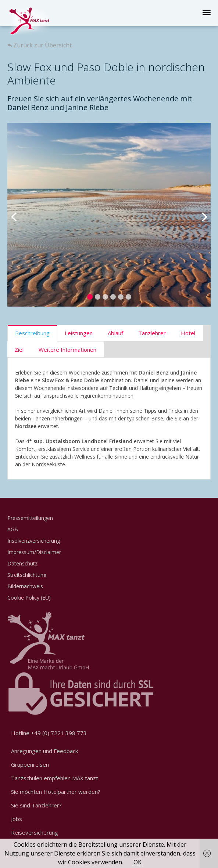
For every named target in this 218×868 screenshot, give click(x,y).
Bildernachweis (25, 586)
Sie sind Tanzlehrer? (36, 805)
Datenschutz (22, 563)
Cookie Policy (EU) (29, 598)
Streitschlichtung (27, 575)
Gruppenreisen (30, 764)
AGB (13, 529)
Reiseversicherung (35, 832)
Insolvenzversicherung (34, 541)
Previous (18, 215)
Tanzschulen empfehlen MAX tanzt (55, 778)
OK (137, 862)
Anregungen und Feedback (44, 751)
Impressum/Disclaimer (34, 552)
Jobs (17, 819)
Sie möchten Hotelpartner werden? (56, 792)
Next (200, 215)
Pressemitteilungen (30, 518)
